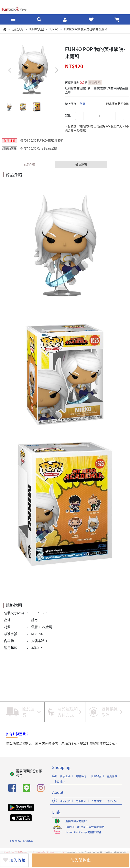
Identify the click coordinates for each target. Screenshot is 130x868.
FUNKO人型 (36, 29)
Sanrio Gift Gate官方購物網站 (83, 832)
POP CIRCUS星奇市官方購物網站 (85, 827)
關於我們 (65, 801)
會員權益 (59, 781)
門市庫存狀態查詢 (118, 104)
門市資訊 (81, 801)
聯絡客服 (96, 776)
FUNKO (53, 29)
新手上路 (65, 776)
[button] (56, 70)
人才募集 (97, 801)
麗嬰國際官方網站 (76, 821)
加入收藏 (14, 860)
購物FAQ (81, 776)
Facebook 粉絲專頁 (22, 841)
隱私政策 (112, 801)
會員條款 (112, 776)
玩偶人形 (18, 29)
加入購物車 (80, 860)
